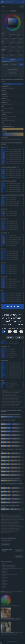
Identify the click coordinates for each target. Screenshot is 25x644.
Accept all (19, 337)
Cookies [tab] (13, 311)
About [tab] (21, 311)
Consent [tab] (5, 311)
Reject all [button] (10, 337)
